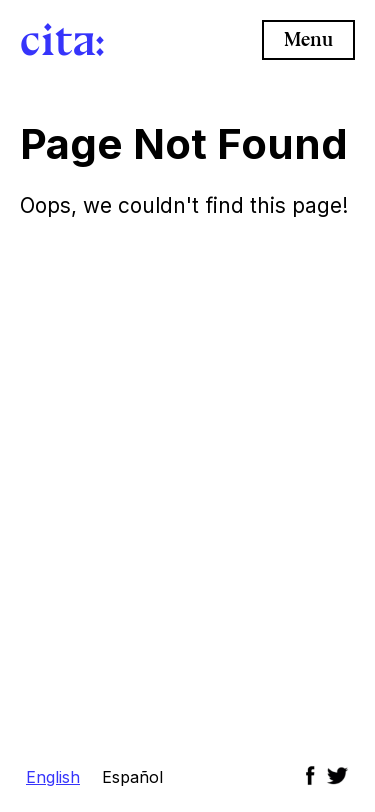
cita (58, 40)
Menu (308, 39)
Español (132, 777)
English (53, 777)
